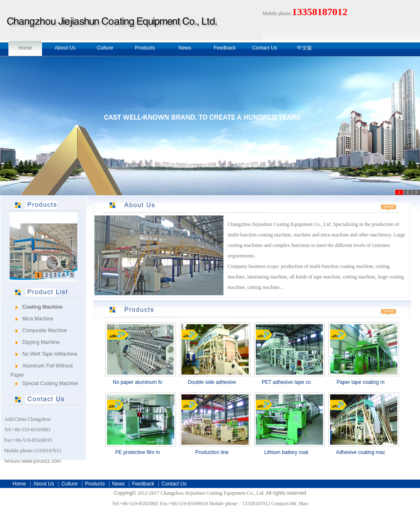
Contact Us (264, 48)
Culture (105, 48)
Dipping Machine (41, 342)
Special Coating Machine (50, 383)
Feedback (225, 48)
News (185, 48)
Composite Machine (45, 331)
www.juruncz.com (41, 461)
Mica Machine (38, 319)
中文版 (304, 48)
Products (145, 48)
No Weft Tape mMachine (50, 354)
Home (25, 48)
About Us (65, 48)
